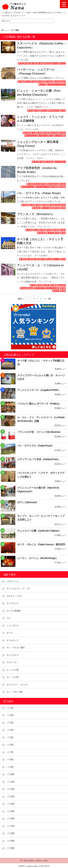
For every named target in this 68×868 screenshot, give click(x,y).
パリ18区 (11, 833)
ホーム (4, 30)
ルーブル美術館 (61, 136)
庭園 (64, 208)
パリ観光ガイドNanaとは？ (29, 860)
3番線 (28, 63)
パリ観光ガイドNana (32, 866)
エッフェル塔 (13, 670)
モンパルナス (13, 655)
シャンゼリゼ (13, 626)
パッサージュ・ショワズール (57, 85)
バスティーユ (13, 581)
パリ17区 (11, 826)
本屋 (64, 233)
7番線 (35, 63)
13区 (36, 162)
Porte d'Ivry (50, 162)
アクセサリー (40, 288)
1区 (34, 133)
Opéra (49, 63)
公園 (64, 111)
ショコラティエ (32, 136)
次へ (46, 299)
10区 (34, 285)
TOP (21, 860)
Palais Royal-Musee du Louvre (58, 205)
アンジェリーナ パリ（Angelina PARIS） (39, 390)
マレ (51, 136)
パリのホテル (45, 860)
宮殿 (57, 208)
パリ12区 (11, 789)
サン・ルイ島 (13, 677)
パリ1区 (10, 708)
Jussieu (63, 184)
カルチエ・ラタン (28, 187)
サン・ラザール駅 (15, 692)
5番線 (47, 285)
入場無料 (55, 187)
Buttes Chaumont (55, 111)
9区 (43, 259)
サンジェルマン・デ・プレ (18, 589)
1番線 (40, 133)
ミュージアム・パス (43, 187)
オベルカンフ (13, 640)
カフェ (63, 63)
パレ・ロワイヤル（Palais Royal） (40, 193)
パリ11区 (11, 782)
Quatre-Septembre (61, 82)
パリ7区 (10, 752)
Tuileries (63, 133)
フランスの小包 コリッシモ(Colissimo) (39, 432)
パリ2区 (10, 715)
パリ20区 (11, 848)
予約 (64, 259)
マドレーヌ (43, 136)
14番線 (22, 82)
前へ (22, 299)
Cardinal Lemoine (54, 184)
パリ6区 (10, 745)
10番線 (31, 184)
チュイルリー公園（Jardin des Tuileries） (39, 531)
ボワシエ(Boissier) (27, 502)
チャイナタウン (61, 162)
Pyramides (50, 82)
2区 (21, 63)
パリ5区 (10, 737)
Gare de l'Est (62, 285)
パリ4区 (10, 730)
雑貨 (64, 291)
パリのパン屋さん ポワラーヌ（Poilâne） (39, 404)
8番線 (41, 63)
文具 (57, 233)
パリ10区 (11, 774)
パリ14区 (11, 804)
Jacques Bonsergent (27, 288)
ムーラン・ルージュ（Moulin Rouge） (38, 558)
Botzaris (45, 111)
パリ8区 (10, 760)
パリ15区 (11, 811)
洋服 (64, 288)
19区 (31, 111)
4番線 (40, 285)
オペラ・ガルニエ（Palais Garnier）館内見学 (41, 544)
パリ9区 (10, 767)
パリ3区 (10, 723)
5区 (38, 184)
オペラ (56, 63)
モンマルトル (13, 603)
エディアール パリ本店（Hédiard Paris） (39, 459)
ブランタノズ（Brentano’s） (36, 214)
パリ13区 (11, 797)
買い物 (57, 291)
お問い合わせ (38, 860)
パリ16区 (11, 819)
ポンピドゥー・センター (17, 685)
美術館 (63, 187)
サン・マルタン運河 (53, 288)
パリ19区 (11, 841)
